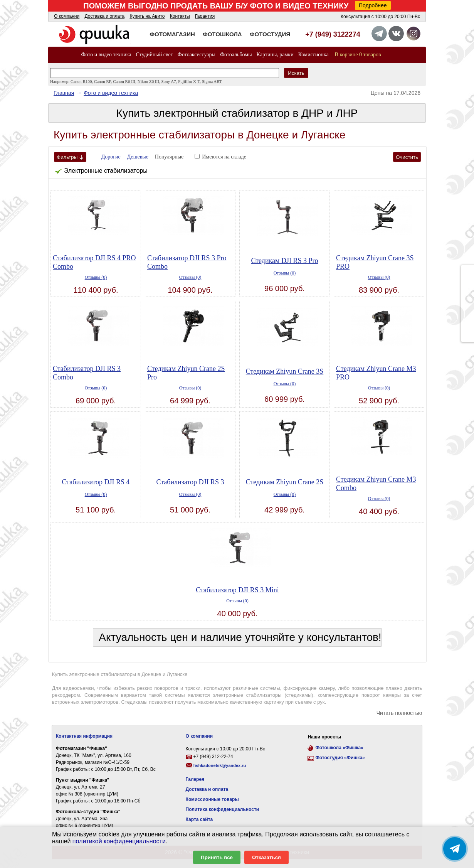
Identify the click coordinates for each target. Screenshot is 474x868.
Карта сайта (199, 819)
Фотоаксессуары (197, 55)
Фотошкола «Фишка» (339, 748)
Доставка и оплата (105, 16)
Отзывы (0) (96, 277)
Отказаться (266, 857)
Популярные (169, 157)
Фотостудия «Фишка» (340, 758)
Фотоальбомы (236, 55)
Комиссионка (313, 55)
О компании (67, 16)
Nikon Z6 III (148, 81)
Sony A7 (168, 81)
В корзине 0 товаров (358, 55)
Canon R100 (81, 81)
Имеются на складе (224, 157)
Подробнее (373, 5)
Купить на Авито (147, 16)
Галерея (195, 779)
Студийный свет (155, 55)
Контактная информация (84, 736)
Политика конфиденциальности (223, 809)
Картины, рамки (275, 55)
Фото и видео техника (106, 55)
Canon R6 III (124, 81)
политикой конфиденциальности (119, 841)
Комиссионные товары (212, 799)
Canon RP (103, 81)
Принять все (217, 857)
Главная (64, 93)
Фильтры (70, 157)
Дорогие (111, 157)
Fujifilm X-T (189, 81)
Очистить (407, 157)
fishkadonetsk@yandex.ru (220, 765)
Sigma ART (212, 81)
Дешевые (138, 157)
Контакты (180, 16)
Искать (296, 73)
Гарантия (205, 16)
